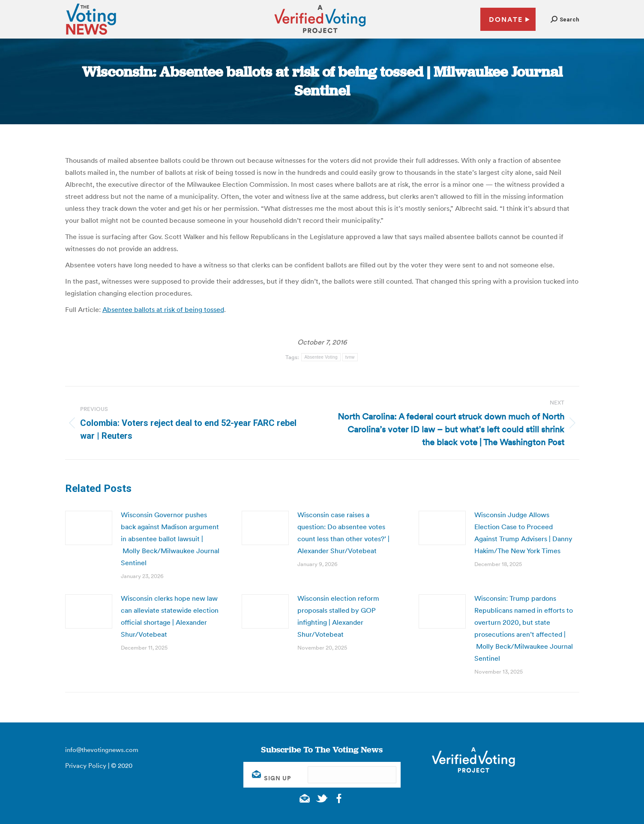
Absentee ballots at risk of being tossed (163, 309)
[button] (565, 19)
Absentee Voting (321, 357)
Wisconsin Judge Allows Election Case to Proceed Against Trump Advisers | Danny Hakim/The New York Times (523, 533)
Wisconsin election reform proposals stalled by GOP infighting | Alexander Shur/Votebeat (338, 616)
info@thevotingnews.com (102, 750)
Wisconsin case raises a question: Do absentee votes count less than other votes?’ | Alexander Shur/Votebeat (343, 533)
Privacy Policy (86, 766)
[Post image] (89, 528)
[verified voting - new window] (320, 34)
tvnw (350, 357)
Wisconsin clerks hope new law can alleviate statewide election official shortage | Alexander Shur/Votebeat (170, 616)
